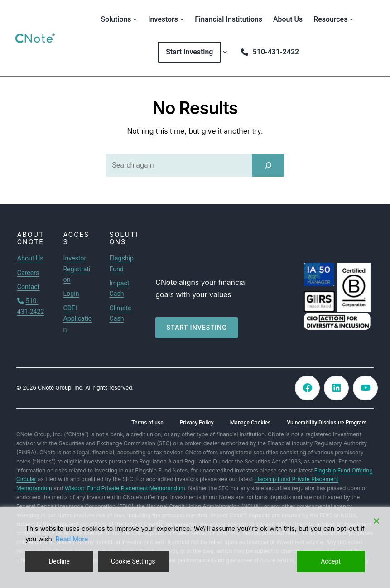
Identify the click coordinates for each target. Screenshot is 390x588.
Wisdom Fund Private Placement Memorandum (125, 488)
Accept (331, 561)
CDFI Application (78, 319)
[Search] (268, 165)
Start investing (197, 328)
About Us (30, 258)
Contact (29, 287)
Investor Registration (77, 269)
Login (71, 294)
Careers (28, 273)
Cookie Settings (133, 561)
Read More (72, 539)
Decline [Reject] (59, 561)
